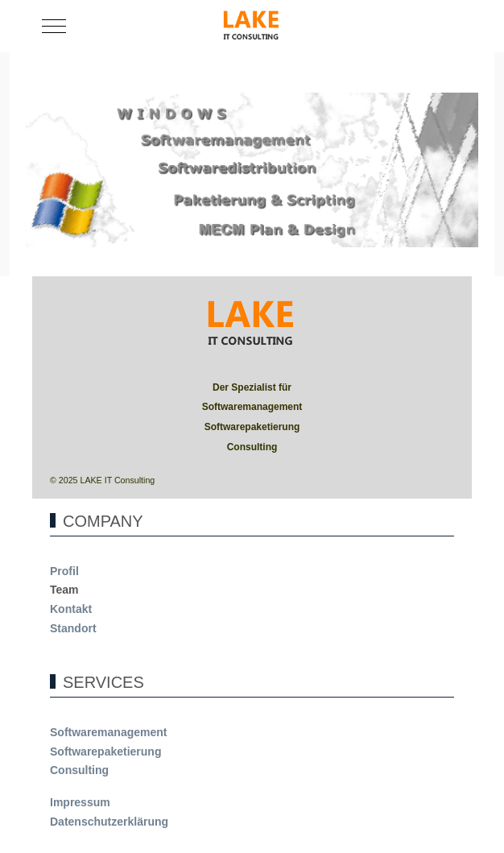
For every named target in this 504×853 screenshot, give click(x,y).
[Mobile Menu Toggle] (54, 27)
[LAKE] (252, 26)
